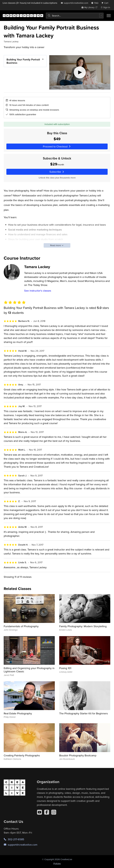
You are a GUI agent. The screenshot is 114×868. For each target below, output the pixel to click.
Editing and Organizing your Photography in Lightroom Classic (29, 670)
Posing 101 (65, 668)
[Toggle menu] (109, 16)
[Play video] (80, 72)
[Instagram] (54, 812)
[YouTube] (39, 812)
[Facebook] (47, 812)
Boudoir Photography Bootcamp (78, 755)
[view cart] (106, 3)
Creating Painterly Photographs (22, 755)
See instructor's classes (38, 291)
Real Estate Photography (18, 713)
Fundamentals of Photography (21, 626)
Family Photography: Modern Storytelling (83, 626)
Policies (57, 863)
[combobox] (75, 16)
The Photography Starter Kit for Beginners (83, 713)
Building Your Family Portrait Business (23, 61)
